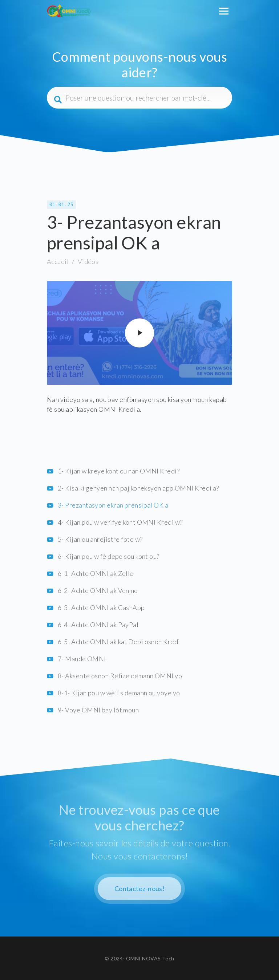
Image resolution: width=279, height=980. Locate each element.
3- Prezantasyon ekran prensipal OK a (113, 505)
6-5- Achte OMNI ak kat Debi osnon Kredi (119, 642)
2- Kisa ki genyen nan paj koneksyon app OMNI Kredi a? (138, 488)
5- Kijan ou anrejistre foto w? (100, 539)
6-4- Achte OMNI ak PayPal (98, 625)
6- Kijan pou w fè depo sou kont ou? (109, 556)
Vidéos (88, 261)
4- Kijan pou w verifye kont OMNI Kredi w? (120, 522)
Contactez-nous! (140, 888)
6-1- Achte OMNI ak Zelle (96, 573)
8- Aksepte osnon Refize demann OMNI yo (120, 676)
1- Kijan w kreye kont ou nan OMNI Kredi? (119, 471)
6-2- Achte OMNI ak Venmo (98, 590)
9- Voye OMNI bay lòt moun (98, 710)
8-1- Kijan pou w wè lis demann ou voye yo (119, 693)
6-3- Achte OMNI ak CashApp (101, 607)
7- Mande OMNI (82, 659)
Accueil (58, 261)
